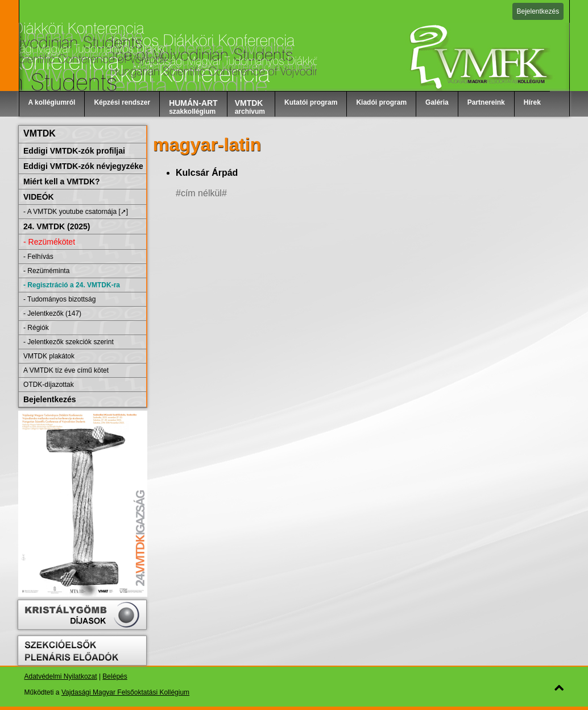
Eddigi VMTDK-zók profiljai (74, 151)
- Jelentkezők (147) (52, 313)
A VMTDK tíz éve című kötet (66, 370)
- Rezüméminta (46, 271)
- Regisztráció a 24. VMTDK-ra (72, 285)
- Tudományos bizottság (59, 299)
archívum (250, 107)
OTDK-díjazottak (49, 385)
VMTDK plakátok (49, 356)
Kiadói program (381, 102)
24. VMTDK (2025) (57, 226)
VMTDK (40, 133)
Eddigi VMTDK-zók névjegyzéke (83, 166)
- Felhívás (38, 257)
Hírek (532, 102)
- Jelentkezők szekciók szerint (69, 342)
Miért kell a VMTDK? (62, 181)
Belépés (115, 676)
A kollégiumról (52, 102)
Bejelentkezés (538, 11)
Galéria (437, 102)
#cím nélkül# (201, 193)
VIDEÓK (39, 197)
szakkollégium (193, 107)
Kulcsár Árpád (207, 173)
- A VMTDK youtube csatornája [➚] (76, 212)
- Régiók (36, 328)
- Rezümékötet (49, 242)
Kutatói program (311, 102)
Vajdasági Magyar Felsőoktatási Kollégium (125, 692)
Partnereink (486, 102)
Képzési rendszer (122, 102)
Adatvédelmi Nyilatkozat (61, 676)
